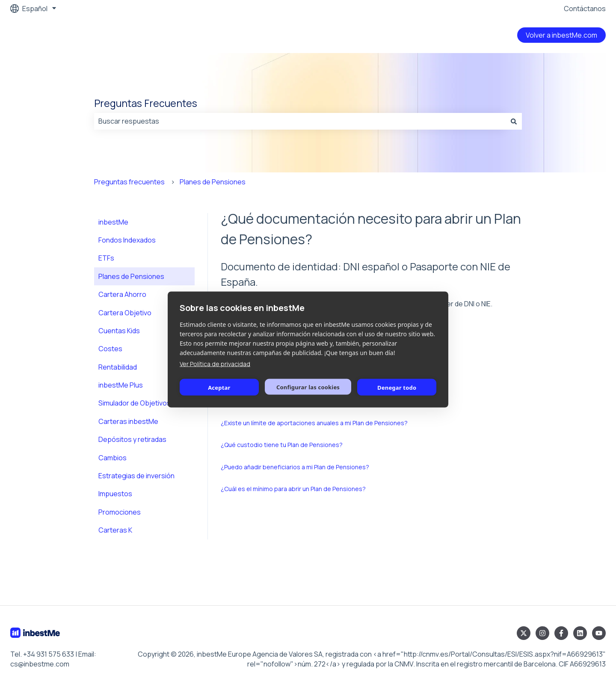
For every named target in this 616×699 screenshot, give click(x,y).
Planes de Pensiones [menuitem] (131, 276)
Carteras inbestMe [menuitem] (128, 421)
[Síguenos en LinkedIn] (580, 633)
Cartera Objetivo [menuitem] (125, 313)
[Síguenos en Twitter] (524, 633)
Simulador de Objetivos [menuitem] (135, 403)
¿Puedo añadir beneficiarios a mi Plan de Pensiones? (295, 467)
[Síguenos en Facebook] (561, 633)
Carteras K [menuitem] (115, 530)
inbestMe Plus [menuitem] (121, 385)
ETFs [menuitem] (106, 258)
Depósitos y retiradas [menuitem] (132, 439)
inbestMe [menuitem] (113, 222)
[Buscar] (514, 121)
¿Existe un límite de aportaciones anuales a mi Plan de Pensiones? (314, 423)
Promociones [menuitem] (120, 512)
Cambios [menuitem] (113, 458)
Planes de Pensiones (213, 182)
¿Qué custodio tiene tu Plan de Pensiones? (282, 445)
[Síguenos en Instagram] (542, 633)
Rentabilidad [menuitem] (118, 367)
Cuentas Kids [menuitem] (119, 331)
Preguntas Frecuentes (146, 103)
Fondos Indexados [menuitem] (127, 240)
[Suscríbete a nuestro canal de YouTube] (599, 633)
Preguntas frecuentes (129, 182)
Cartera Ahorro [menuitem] (122, 294)
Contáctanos (585, 9)
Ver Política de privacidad (215, 364)
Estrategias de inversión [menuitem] (136, 476)
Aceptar (219, 387)
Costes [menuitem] (110, 349)
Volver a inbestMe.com (561, 35)
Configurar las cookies (308, 387)
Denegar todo (397, 387)
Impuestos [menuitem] (115, 494)
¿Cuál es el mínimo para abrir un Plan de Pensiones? (293, 489)
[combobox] (300, 121)
